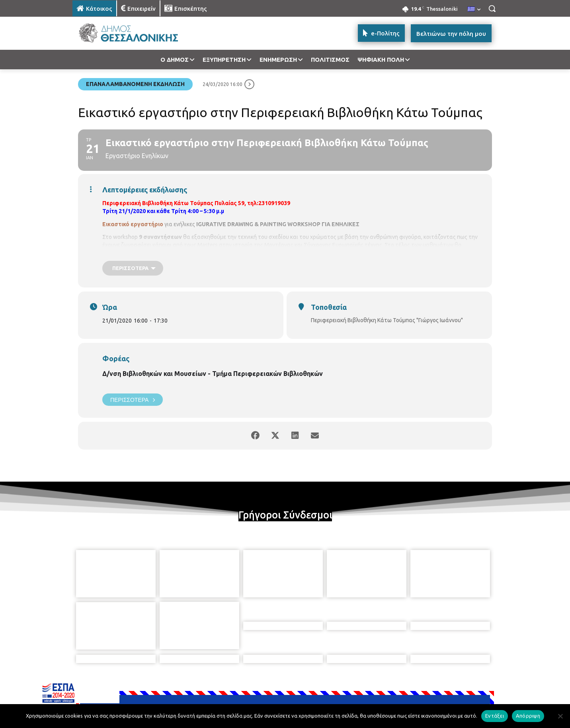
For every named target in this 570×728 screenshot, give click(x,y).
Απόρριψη (528, 716)
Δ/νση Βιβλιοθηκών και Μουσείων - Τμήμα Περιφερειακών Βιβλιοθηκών (213, 374)
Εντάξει (495, 716)
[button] (492, 8)
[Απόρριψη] (560, 716)
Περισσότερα (133, 400)
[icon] (340, 685)
